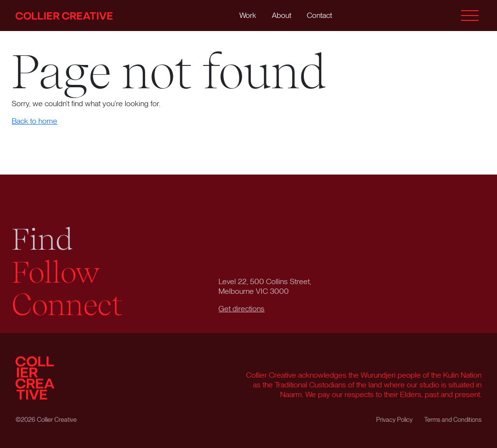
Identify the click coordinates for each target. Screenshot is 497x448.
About (282, 15)
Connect (67, 305)
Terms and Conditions (453, 420)
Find (42, 240)
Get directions (241, 309)
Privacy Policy (394, 420)
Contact (319, 15)
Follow (56, 272)
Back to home (34, 121)
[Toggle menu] (470, 16)
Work (248, 15)
